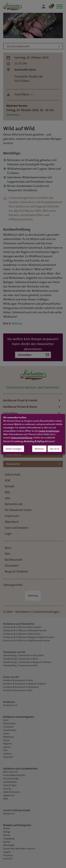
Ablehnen (39, 449)
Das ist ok (55, 449)
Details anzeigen (14, 449)
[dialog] (33, 434)
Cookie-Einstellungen (49, 431)
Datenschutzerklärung (22, 438)
